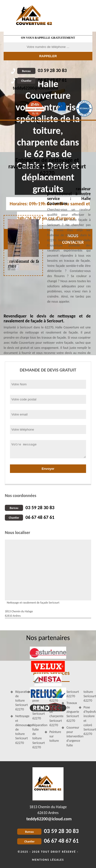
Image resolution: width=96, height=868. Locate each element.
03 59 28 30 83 (42, 70)
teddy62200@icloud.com (36, 88)
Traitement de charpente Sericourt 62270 (54, 716)
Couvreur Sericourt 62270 (54, 696)
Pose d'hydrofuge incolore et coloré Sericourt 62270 (88, 721)
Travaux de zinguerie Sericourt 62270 (71, 712)
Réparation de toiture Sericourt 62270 (20, 701)
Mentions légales (48, 860)
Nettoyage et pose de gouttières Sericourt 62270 (37, 705)
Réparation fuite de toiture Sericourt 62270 (37, 736)
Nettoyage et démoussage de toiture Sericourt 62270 (20, 729)
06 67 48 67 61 (42, 80)
